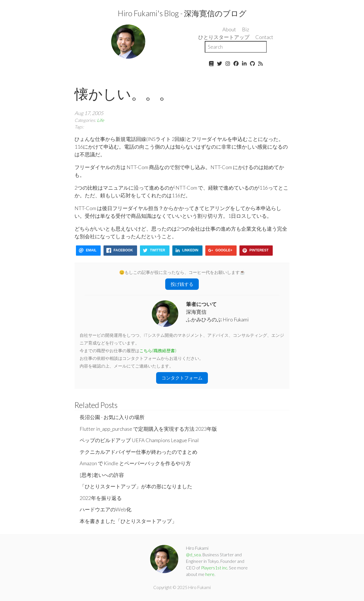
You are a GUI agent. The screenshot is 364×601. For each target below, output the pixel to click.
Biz (246, 29)
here (210, 574)
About (229, 29)
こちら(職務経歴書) (158, 350)
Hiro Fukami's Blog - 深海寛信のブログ (182, 13)
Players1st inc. (215, 568)
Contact (264, 37)
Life (101, 120)
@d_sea (193, 555)
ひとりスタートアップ (224, 37)
